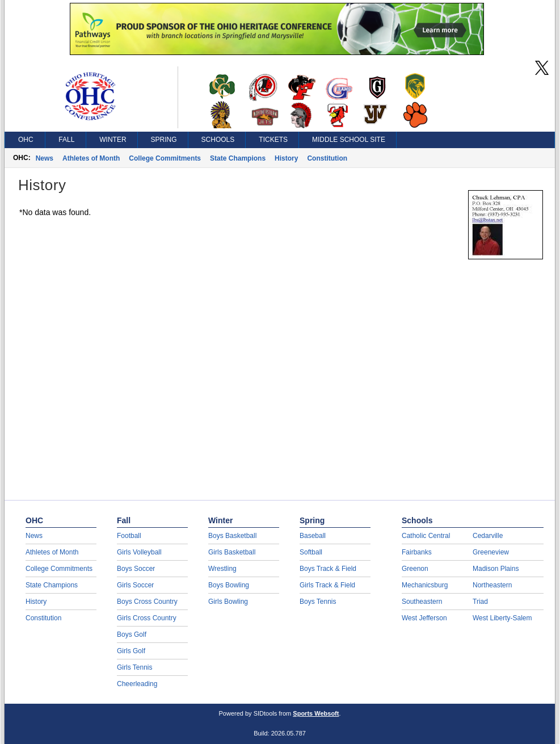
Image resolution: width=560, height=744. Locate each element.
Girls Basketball (232, 552)
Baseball (313, 536)
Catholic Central (426, 536)
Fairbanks (417, 552)
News (45, 158)
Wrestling (222, 569)
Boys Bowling (229, 585)
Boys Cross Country (147, 602)
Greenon (415, 569)
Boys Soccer (136, 569)
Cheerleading (137, 684)
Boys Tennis (318, 602)
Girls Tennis (134, 667)
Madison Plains (496, 569)
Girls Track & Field (327, 585)
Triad (480, 602)
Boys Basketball (232, 536)
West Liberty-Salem (502, 618)
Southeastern (422, 602)
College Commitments (165, 158)
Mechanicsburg (425, 585)
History (286, 158)
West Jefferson (424, 618)
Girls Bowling (228, 602)
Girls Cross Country (147, 618)
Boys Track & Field (328, 569)
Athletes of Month (91, 158)
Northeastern (492, 585)
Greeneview (491, 552)
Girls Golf (131, 651)
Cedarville (488, 536)
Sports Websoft (316, 713)
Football (129, 536)
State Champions (238, 158)
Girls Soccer (135, 585)
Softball (311, 552)
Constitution (327, 158)
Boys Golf (132, 634)
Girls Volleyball (139, 552)
